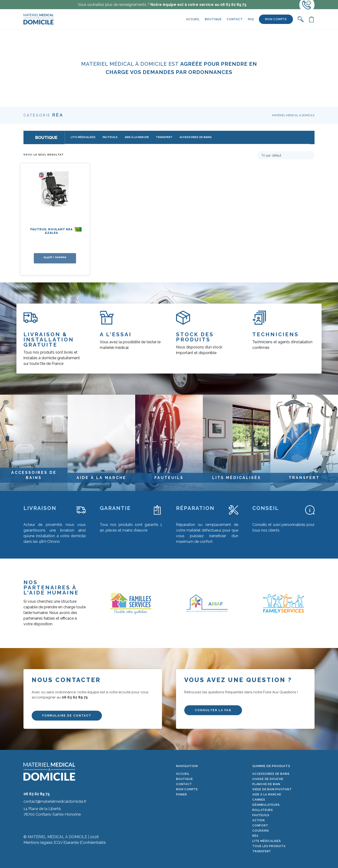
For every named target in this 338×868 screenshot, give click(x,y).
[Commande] (286, 155)
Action (259, 820)
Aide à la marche (267, 795)
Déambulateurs (266, 805)
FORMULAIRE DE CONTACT (67, 716)
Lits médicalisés (267, 841)
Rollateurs (263, 810)
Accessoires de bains (271, 774)
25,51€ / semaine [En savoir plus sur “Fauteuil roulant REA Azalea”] (55, 257)
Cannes (259, 800)
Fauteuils (261, 815)
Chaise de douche (268, 779)
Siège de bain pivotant (272, 789)
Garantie (72, 843)
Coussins (261, 831)
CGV (59, 843)
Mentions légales (38, 843)
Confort (260, 826)
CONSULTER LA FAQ (213, 710)
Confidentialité (93, 843)
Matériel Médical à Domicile (293, 115)
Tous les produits (269, 846)
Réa (255, 836)
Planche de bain (266, 784)
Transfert (262, 851)
